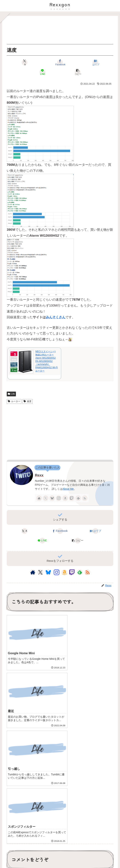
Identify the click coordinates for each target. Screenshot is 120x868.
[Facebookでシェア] (60, 62)
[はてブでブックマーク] (96, 62)
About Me (68, 489)
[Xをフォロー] (46, 498)
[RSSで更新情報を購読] (85, 498)
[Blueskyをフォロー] (52, 498)
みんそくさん (56, 317)
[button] (78, 72)
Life (11, 394)
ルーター (14, 401)
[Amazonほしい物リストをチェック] (65, 498)
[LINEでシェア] (42, 72)
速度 (28, 401)
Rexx (39, 475)
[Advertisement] (60, 30)
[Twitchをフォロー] (72, 498)
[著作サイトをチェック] (39, 498)
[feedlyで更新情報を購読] (78, 498)
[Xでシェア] (25, 62)
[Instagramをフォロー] (59, 498)
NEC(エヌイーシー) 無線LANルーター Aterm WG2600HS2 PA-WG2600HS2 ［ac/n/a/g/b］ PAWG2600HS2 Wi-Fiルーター (46, 361)
